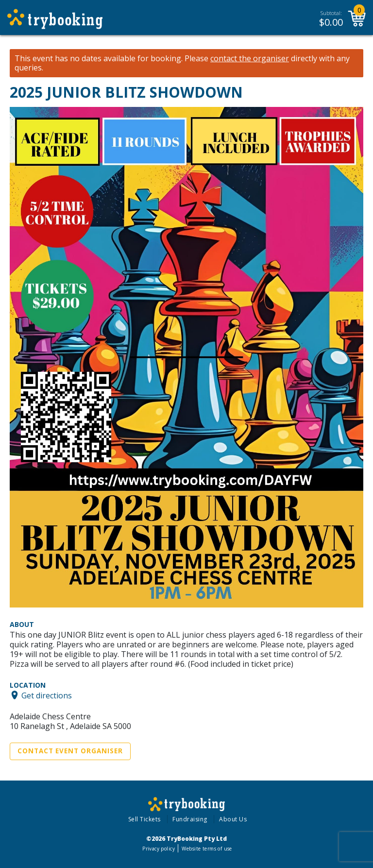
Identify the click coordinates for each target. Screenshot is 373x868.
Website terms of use (207, 849)
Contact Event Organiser (70, 751)
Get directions (47, 695)
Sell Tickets (144, 819)
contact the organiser (250, 59)
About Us (233, 819)
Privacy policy (159, 849)
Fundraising (190, 819)
